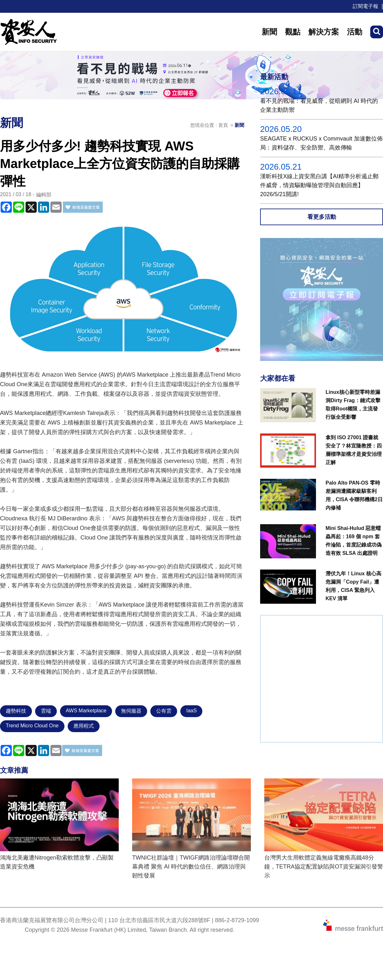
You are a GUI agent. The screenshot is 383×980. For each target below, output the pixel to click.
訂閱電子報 (365, 6)
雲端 (46, 711)
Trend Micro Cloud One (32, 726)
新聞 (269, 32)
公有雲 (164, 711)
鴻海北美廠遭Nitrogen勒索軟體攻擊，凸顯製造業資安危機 (57, 862)
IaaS (191, 711)
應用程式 (84, 726)
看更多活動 (322, 217)
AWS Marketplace (86, 711)
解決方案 (324, 32)
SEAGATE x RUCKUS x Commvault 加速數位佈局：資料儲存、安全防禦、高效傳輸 (321, 143)
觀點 (293, 32)
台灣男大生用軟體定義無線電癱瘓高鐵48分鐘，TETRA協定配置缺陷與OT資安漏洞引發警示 (324, 867)
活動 (355, 32)
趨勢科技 (16, 711)
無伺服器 (131, 711)
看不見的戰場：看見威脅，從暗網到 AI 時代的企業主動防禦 (319, 105)
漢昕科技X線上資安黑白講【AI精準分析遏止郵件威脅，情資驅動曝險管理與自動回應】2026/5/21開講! (319, 185)
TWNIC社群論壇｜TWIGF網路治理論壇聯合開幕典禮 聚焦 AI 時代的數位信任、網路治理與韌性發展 (191, 867)
